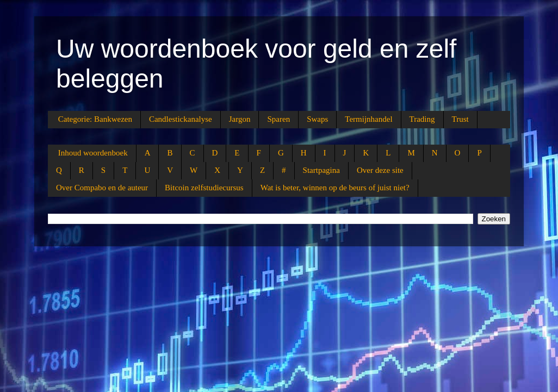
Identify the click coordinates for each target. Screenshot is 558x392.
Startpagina (321, 170)
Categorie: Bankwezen (95, 119)
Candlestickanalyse (181, 119)
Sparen (278, 119)
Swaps (317, 119)
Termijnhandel (368, 119)
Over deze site (380, 170)
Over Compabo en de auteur (102, 188)
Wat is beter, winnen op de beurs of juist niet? (335, 188)
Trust (460, 119)
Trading (422, 119)
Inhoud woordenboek (93, 153)
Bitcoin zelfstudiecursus (204, 188)
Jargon (240, 119)
